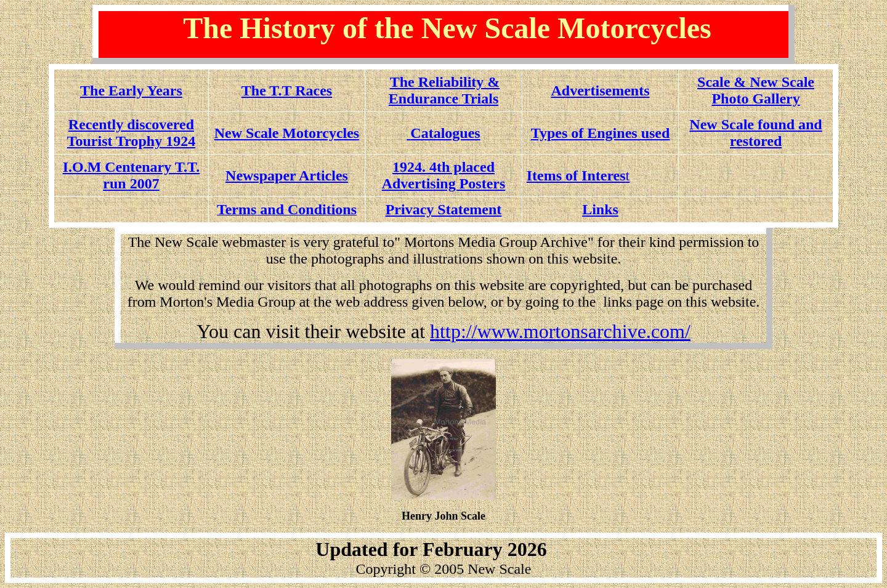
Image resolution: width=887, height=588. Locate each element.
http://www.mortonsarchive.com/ (560, 331)
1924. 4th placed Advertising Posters (444, 175)
